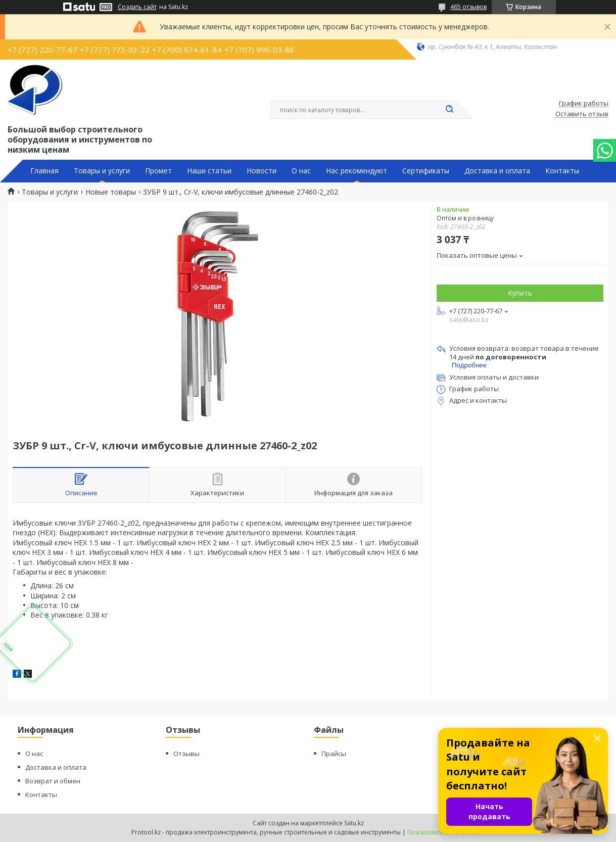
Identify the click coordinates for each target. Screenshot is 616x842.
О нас (301, 171)
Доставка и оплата (497, 171)
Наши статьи (209, 171)
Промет (158, 171)
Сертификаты (426, 171)
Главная (44, 171)
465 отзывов (468, 7)
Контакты (562, 171)
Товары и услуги (102, 171)
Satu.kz (354, 823)
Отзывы (186, 754)
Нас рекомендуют (357, 171)
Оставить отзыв (582, 114)
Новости (262, 171)
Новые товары (111, 192)
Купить (520, 293)
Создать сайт (137, 7)
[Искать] (450, 110)
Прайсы (334, 754)
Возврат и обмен (53, 781)
